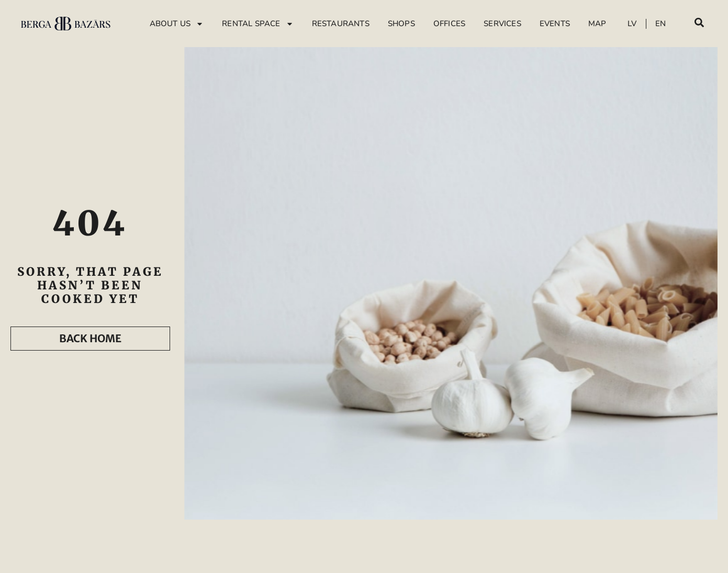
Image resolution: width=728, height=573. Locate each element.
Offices (449, 24)
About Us (177, 24)
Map (597, 24)
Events (555, 24)
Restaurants (341, 24)
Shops (401, 24)
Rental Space (257, 24)
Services (502, 24)
